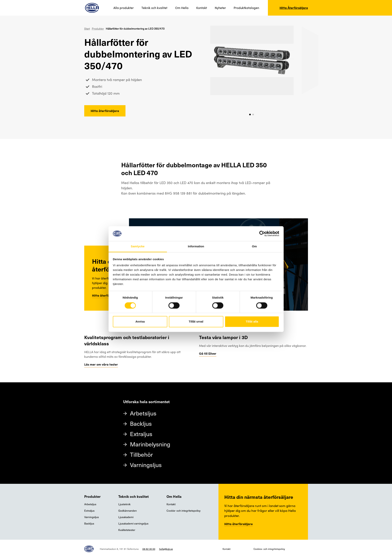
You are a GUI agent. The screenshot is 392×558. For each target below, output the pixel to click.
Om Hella (182, 8)
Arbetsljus (143, 413)
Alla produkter (124, 8)
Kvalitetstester (127, 530)
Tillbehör (141, 454)
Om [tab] (254, 246)
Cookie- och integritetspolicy (184, 511)
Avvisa (140, 322)
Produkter (98, 29)
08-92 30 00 (149, 549)
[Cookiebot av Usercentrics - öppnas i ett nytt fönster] (262, 234)
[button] (250, 115)
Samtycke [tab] (138, 246)
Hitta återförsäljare (105, 111)
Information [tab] (196, 246)
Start (87, 29)
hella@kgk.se (166, 549)
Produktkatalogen (246, 8)
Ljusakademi (126, 517)
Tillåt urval (196, 322)
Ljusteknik (124, 504)
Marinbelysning (150, 444)
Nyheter (220, 8)
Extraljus (141, 434)
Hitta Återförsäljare (294, 8)
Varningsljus (146, 465)
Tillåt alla (252, 322)
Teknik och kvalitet (154, 8)
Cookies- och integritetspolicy (269, 549)
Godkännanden (128, 511)
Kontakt (202, 8)
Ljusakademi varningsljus (133, 523)
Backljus (141, 423)
